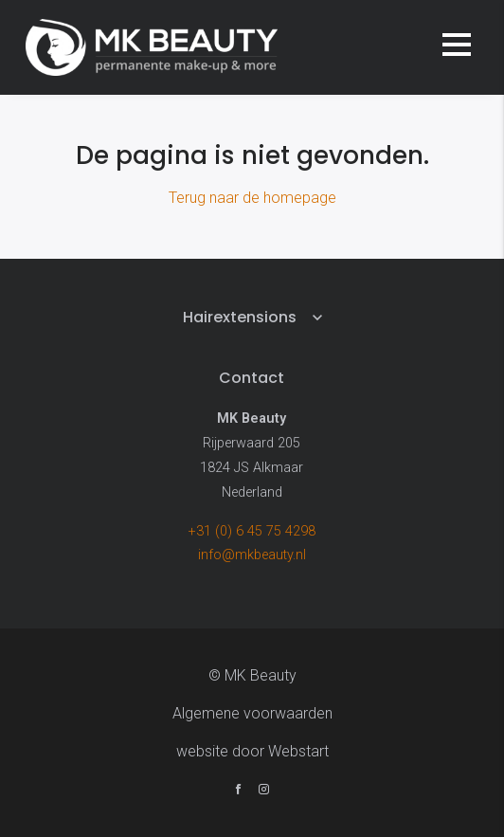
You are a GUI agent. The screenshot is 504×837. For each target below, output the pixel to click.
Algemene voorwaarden (252, 713)
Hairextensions (240, 317)
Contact (252, 378)
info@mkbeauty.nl (252, 555)
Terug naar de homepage (252, 198)
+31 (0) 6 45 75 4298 (252, 531)
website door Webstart (252, 751)
